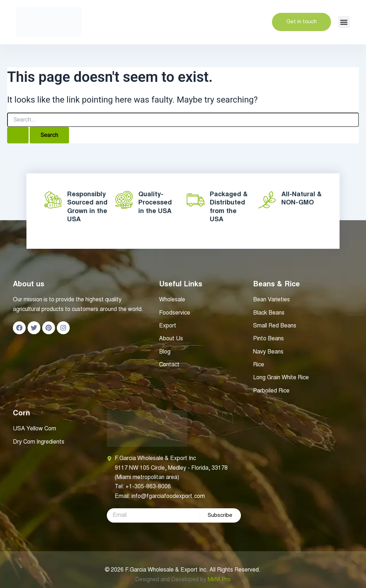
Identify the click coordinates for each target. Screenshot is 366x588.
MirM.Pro (219, 580)
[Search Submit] (18, 135)
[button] (344, 22)
